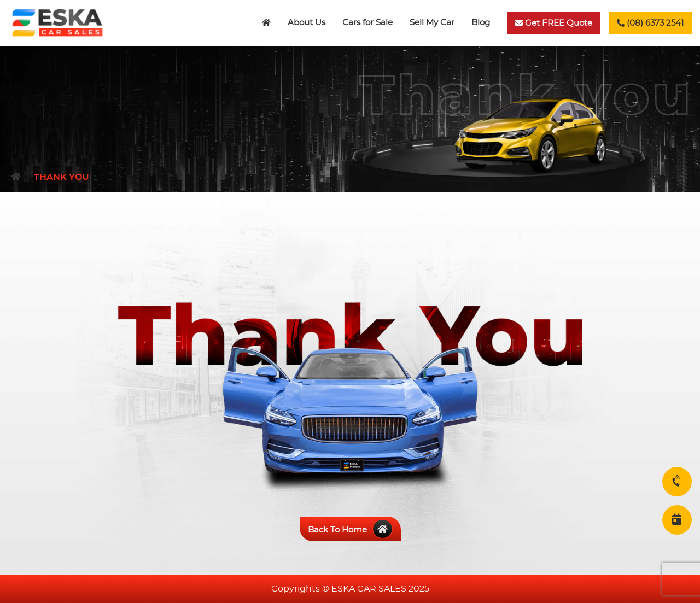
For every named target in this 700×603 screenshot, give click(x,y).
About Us (307, 23)
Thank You (62, 177)
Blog (481, 23)
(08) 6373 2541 (650, 23)
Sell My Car (432, 23)
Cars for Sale (367, 23)
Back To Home (350, 530)
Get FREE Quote (554, 23)
